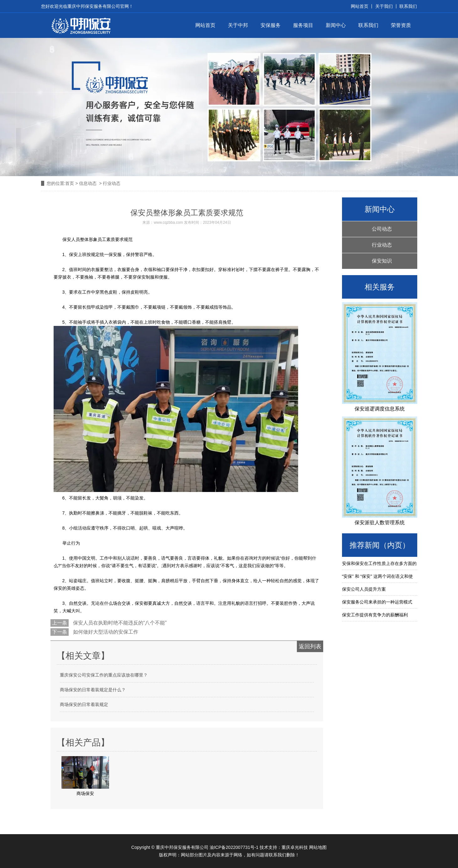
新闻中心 (336, 25)
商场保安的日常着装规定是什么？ (93, 690)
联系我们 (408, 6)
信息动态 (88, 183)
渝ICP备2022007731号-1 (234, 847)
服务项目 (303, 25)
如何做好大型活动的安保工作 (105, 632)
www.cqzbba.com (168, 222)
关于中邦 (238, 25)
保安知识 (382, 261)
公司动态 (382, 229)
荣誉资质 (401, 25)
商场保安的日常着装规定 (84, 704)
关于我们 (384, 6)
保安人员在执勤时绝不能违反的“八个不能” (119, 623)
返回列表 (310, 646)
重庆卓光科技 (295, 847)
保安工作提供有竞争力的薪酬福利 (375, 615)
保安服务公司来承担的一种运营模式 (377, 602)
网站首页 (205, 25)
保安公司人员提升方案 (364, 589)
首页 (70, 183)
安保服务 (271, 25)
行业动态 (382, 245)
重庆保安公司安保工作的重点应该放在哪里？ (104, 675)
